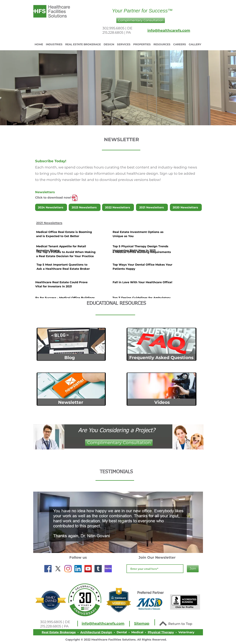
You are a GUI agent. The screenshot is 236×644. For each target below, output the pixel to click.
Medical (137, 632)
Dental (122, 632)
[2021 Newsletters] (152, 207)
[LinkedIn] (78, 569)
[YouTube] (88, 569)
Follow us (78, 557)
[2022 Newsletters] (118, 207)
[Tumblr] (98, 569)
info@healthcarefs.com (169, 30)
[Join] (193, 569)
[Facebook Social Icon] (48, 569)
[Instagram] (68, 569)
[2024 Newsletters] (51, 207)
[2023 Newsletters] (85, 207)
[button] (141, 20)
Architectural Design (96, 632)
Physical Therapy (161, 632)
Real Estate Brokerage (59, 632)
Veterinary (186, 632)
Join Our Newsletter (157, 557)
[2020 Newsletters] (186, 207)
